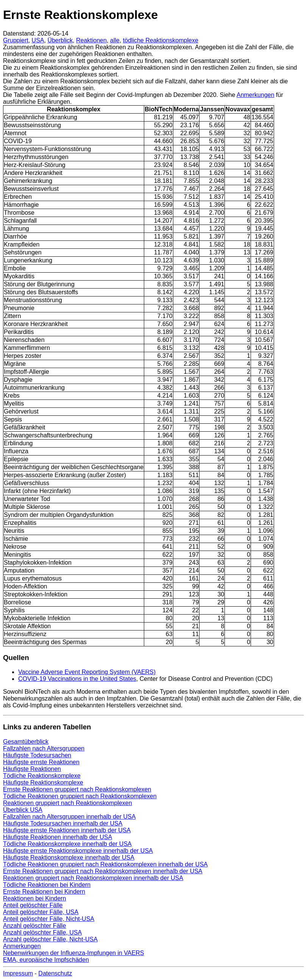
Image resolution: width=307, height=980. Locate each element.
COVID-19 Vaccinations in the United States (77, 679)
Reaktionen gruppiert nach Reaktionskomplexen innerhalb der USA (93, 878)
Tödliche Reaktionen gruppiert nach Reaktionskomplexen (80, 796)
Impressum (18, 973)
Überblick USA (23, 810)
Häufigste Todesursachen (37, 755)
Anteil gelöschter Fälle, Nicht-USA (49, 919)
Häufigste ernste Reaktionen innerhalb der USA (67, 830)
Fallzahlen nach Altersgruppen (44, 748)
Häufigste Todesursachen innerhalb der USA (63, 823)
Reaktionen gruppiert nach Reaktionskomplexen (68, 803)
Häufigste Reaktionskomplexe (43, 783)
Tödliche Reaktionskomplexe (42, 776)
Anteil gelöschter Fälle (33, 905)
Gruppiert (16, 40)
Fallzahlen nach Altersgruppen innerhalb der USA (69, 817)
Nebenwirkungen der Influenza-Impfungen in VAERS (73, 953)
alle (115, 40)
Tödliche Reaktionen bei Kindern (47, 885)
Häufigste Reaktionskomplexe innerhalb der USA (69, 857)
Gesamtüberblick (26, 742)
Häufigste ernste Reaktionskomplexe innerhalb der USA (78, 851)
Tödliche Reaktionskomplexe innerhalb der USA (67, 844)
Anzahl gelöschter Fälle (34, 926)
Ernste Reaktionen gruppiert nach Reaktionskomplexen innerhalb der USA (103, 871)
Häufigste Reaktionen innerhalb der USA (58, 837)
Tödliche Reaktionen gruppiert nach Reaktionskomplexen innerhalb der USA (105, 864)
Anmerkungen (256, 95)
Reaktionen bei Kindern (34, 898)
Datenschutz (55, 973)
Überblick (60, 40)
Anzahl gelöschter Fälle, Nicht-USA (50, 939)
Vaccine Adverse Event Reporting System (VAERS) (87, 672)
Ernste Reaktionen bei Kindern (44, 892)
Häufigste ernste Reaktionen (41, 762)
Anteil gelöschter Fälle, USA (41, 912)
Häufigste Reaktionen (32, 769)
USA (38, 40)
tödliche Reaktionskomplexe (161, 40)
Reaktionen (91, 40)
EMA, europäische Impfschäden (46, 960)
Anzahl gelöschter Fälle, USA (42, 932)
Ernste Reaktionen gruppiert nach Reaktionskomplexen (77, 789)
